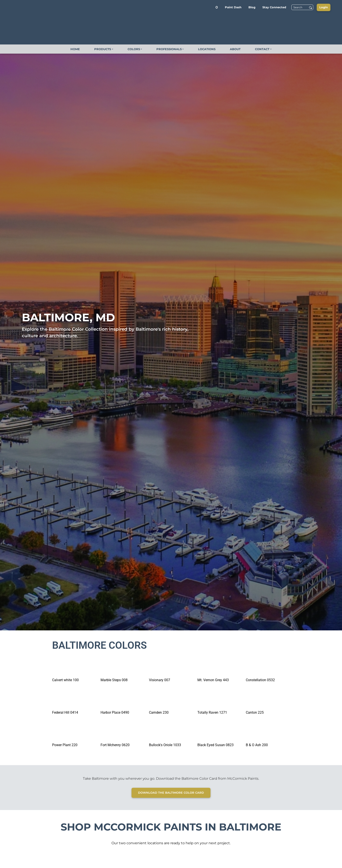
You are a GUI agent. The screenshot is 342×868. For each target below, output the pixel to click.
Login (324, 7)
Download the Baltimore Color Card (171, 793)
